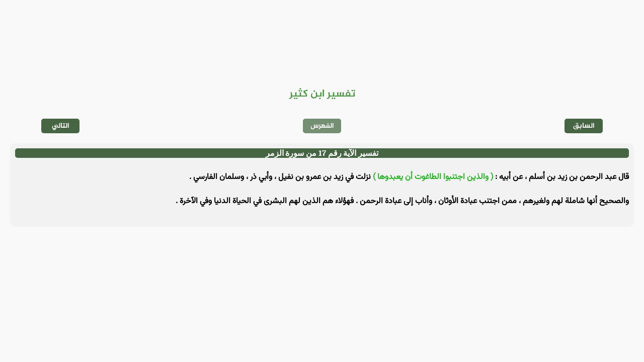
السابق (584, 126)
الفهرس (322, 126)
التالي (61, 126)
